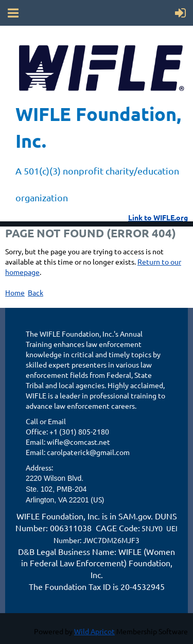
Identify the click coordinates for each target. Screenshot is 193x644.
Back (36, 292)
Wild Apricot (94, 631)
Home (15, 292)
